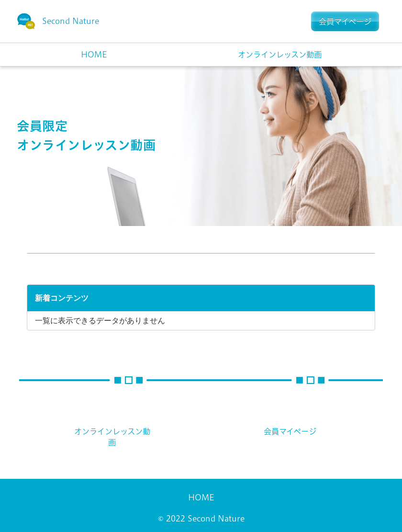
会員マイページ (290, 431)
